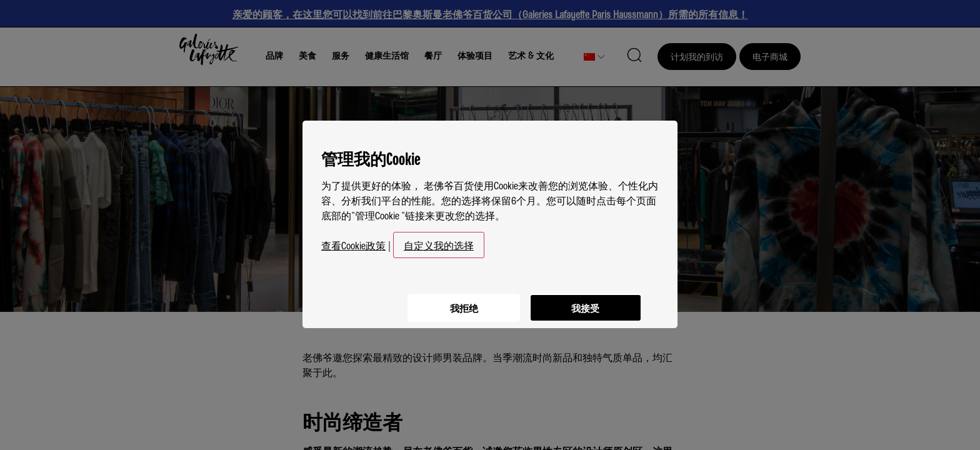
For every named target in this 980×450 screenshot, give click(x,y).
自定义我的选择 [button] (439, 240)
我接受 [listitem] (584, 301)
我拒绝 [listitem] (459, 301)
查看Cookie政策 (353, 240)
